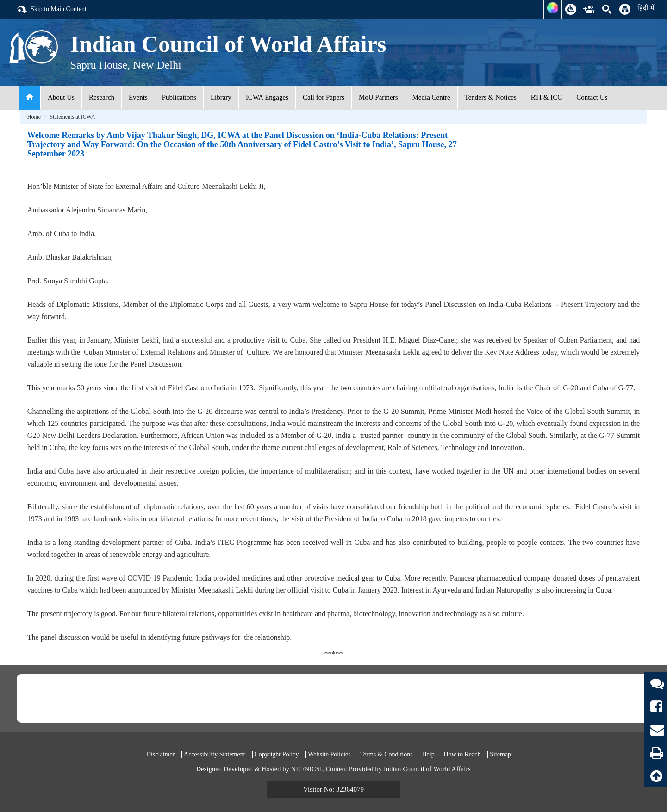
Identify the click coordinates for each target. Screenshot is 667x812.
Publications (179, 97)
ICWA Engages (267, 97)
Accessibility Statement (215, 754)
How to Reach (462, 754)
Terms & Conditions (386, 754)
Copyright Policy (276, 754)
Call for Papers (324, 97)
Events (138, 97)
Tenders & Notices (491, 97)
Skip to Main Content (51, 10)
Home (34, 117)
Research (102, 97)
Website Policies (329, 754)
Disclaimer (160, 754)
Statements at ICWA (72, 117)
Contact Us (592, 97)
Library (221, 97)
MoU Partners (378, 97)
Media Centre (431, 97)
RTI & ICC (546, 97)
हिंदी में (646, 8)
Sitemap (500, 754)
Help (428, 754)
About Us (61, 97)
